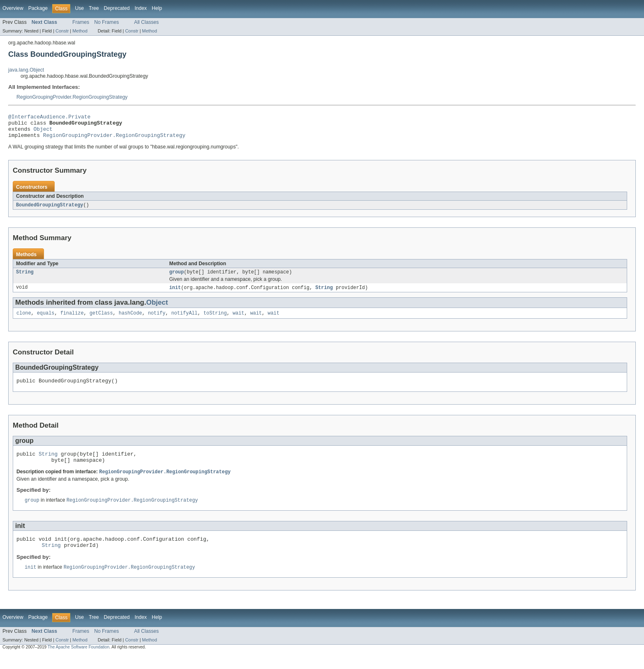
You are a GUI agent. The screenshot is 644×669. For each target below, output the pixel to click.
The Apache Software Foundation (78, 662)
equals (46, 320)
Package (38, 8)
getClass (101, 320)
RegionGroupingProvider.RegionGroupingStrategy (72, 97)
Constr (62, 31)
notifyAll (185, 320)
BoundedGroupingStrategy (50, 210)
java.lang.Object (26, 70)
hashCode (130, 320)
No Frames (106, 22)
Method (80, 31)
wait (238, 320)
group (177, 278)
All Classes (146, 22)
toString (215, 320)
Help (157, 8)
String (25, 278)
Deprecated (117, 8)
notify (157, 320)
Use (79, 8)
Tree (94, 8)
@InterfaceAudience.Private (49, 118)
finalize (72, 320)
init (175, 294)
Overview (13, 8)
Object (43, 132)
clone (24, 320)
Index (141, 8)
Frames (81, 22)
